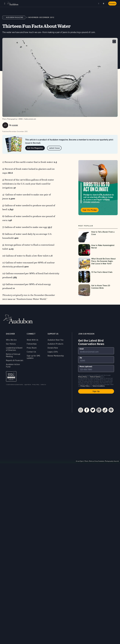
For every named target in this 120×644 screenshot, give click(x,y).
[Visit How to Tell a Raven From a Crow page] (98, 237)
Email (82, 349)
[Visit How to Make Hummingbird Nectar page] (98, 250)
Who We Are (11, 340)
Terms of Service (95, 377)
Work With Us (32, 340)
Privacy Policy (36, 385)
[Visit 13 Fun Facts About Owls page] (98, 277)
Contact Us (31, 352)
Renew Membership (56, 356)
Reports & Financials (15, 360)
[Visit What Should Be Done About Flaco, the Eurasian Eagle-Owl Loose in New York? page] (98, 263)
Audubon (13, 4)
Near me (99, 3)
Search (104, 3)
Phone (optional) (86, 367)
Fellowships (32, 344)
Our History (11, 344)
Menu (5, 3)
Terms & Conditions (99, 386)
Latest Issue (54, 148)
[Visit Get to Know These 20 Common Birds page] (98, 290)
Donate (112, 4)
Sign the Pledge (90, 210)
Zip (81, 358)
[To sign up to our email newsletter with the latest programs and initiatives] (96, 351)
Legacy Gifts (53, 352)
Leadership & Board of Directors (14, 349)
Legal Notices (28, 385)
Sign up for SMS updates (33, 357)
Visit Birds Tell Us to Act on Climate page (98, 188)
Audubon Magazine (15, 17)
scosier (15, 125)
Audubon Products (55, 344)
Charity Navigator (11, 376)
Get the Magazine (35, 148)
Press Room (32, 348)
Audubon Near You (56, 340)
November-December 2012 (41, 17)
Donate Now (53, 348)
